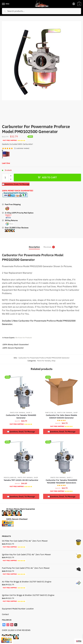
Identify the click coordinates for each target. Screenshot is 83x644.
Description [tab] (34, 247)
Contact (5, 614)
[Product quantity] (5, 177)
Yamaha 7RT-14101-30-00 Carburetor (21, 480)
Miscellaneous (10, 478)
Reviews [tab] (47, 247)
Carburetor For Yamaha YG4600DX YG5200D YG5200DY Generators (61, 481)
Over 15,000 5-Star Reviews (17, 229)
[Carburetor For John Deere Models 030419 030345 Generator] (61, 392)
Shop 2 (29, 413)
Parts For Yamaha (44, 361)
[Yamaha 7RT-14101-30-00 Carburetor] (21, 457)
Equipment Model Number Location (18, 609)
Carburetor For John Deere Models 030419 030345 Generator (61, 416)
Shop (53, 361)
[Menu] (6, 4)
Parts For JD (51, 413)
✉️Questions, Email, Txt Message (16, 184)
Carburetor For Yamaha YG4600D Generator (21, 416)
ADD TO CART (49, 177)
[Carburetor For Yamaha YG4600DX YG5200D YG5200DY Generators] (61, 457)
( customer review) (22, 148)
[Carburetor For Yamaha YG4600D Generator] (21, 392)
